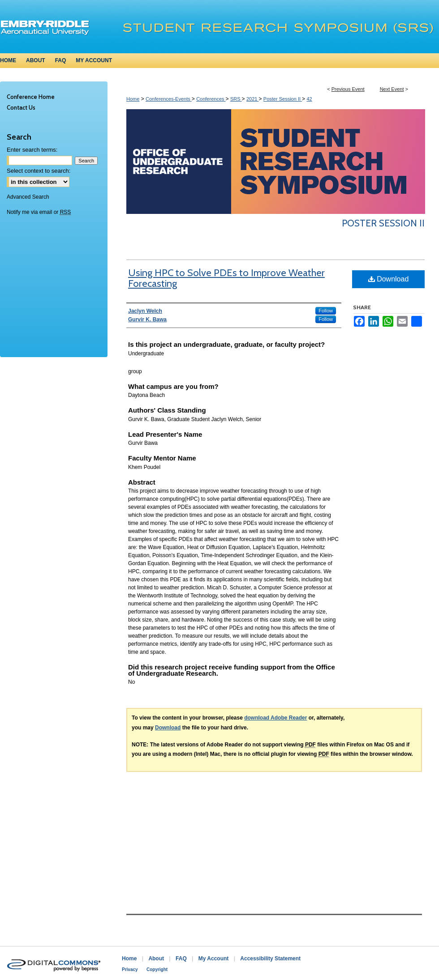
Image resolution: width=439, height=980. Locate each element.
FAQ (181, 959)
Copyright (157, 969)
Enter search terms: (32, 150)
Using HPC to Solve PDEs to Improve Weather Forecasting (226, 278)
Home (133, 99)
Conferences (211, 99)
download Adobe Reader (275, 718)
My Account (214, 959)
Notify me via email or (39, 212)
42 (309, 99)
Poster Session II (283, 99)
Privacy (130, 969)
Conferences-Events (169, 99)
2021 (253, 99)
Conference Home (31, 97)
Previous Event (348, 89)
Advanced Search (28, 197)
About (156, 959)
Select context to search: (39, 171)
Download (389, 279)
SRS (236, 99)
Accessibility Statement (270, 959)
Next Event (392, 89)
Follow (326, 311)
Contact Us (21, 107)
